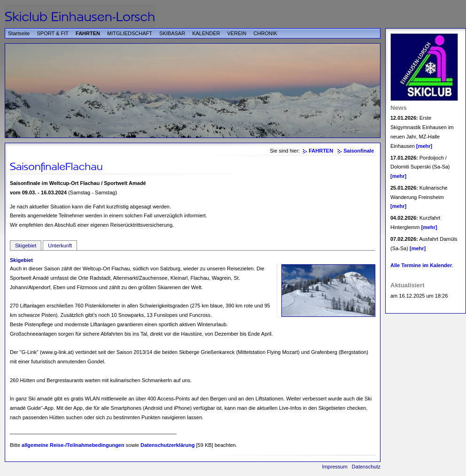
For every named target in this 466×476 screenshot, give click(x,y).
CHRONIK (266, 33)
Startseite (19, 33)
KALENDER (206, 33)
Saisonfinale (359, 151)
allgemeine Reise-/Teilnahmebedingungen (73, 445)
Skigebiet (26, 246)
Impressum (334, 467)
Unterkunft (60, 246)
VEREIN (237, 33)
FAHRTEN (88, 33)
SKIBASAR (172, 33)
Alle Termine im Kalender (421, 265)
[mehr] (424, 146)
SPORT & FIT (53, 33)
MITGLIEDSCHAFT (130, 33)
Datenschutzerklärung (168, 445)
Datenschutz (366, 467)
